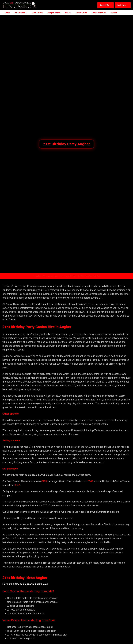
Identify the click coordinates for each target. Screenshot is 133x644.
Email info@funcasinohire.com (48, 276)
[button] (106, 5)
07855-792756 (93, 276)
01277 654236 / (78, 276)
